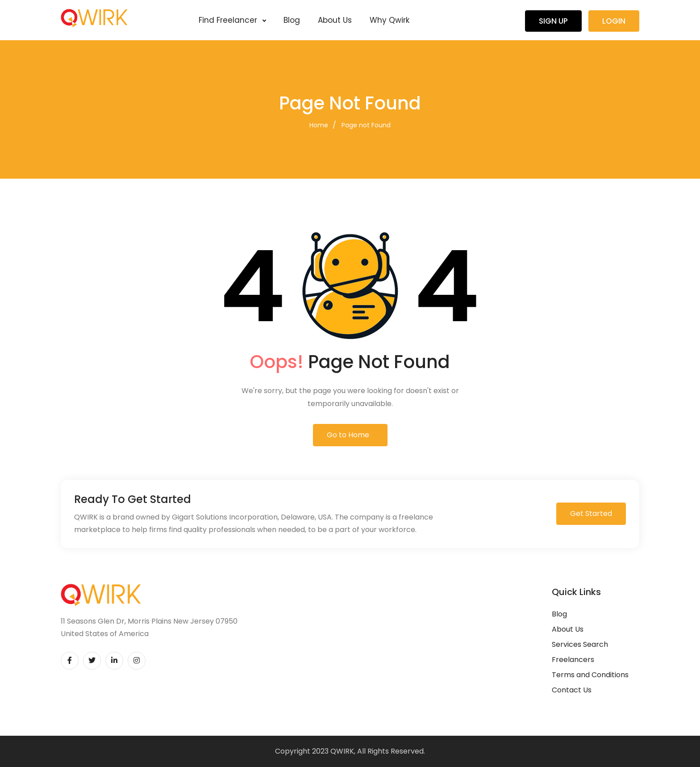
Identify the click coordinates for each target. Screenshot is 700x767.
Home (319, 125)
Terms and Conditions (590, 675)
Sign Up (553, 21)
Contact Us (572, 690)
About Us (335, 20)
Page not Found (366, 125)
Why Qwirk (390, 20)
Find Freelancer (232, 20)
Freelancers (573, 660)
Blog (292, 20)
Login (614, 21)
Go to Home (348, 435)
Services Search (580, 644)
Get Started (591, 513)
